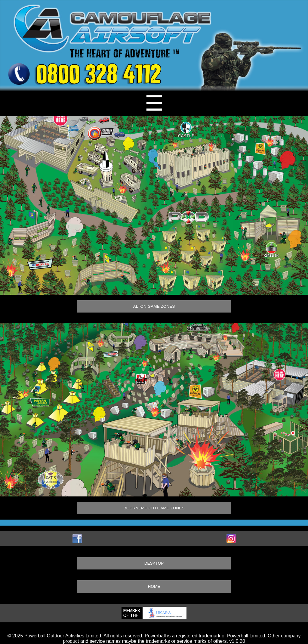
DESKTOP (154, 563)
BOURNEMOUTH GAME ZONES (154, 508)
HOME (154, 586)
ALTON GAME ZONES (154, 306)
